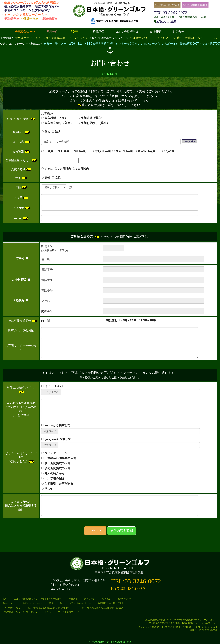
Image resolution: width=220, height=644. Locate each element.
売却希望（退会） (92, 118)
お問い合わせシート (32, 603)
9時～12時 (129, 320)
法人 (58, 132)
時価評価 (73, 599)
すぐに (49, 169)
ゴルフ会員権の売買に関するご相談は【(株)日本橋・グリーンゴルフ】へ (180, 623)
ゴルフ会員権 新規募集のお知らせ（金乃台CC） (104, 608)
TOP (5, 599)
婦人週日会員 (149, 151)
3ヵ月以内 (64, 169)
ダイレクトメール (56, 453)
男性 (47, 178)
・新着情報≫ (48, 19)
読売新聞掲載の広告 (57, 468)
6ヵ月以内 (82, 169)
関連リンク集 (56, 603)
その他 (170, 151)
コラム (48, 612)
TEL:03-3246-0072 (170, 13)
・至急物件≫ (10, 19)
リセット (95, 531)
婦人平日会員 (124, 151)
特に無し (112, 320)
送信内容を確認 (122, 531)
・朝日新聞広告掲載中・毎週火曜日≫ (30, 6)
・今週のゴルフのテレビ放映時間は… (27, 10)
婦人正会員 (104, 151)
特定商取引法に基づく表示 (111, 603)
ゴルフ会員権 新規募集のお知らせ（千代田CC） (50, 608)
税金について (9, 603)
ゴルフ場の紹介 (55, 478)
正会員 (49, 151)
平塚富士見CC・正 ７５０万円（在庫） (157, 38)
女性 (58, 178)
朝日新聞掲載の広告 (57, 463)
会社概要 (106, 599)
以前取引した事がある (59, 484)
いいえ (59, 386)
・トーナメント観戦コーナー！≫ (24, 15)
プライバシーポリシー (80, 603)
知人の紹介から (55, 473)
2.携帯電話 (21, 280)
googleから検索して (58, 439)
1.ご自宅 (21, 258)
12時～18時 (148, 320)
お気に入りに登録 (166, 22)
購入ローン (90, 599)
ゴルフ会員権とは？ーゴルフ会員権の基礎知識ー (38, 599)
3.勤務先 (21, 301)
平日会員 (64, 151)
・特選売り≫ (29, 19)
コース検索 (189, 141)
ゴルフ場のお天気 (11, 608)
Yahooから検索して (57, 425)
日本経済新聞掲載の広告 (60, 458)
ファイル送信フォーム (69, 612)
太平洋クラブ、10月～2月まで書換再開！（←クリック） (52, 38)
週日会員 (83, 151)
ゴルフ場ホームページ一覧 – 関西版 (20, 612)
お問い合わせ (124, 599)
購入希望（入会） (56, 118)
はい (47, 386)
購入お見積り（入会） (59, 123)
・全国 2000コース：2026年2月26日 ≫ (30, 3)
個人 (47, 132)
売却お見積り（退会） (95, 123)
